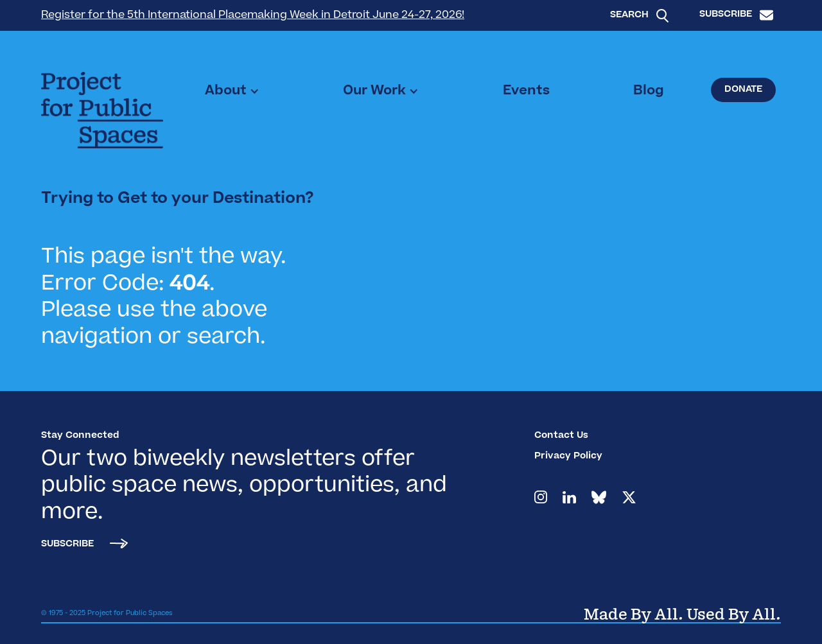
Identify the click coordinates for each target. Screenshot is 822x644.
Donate (743, 90)
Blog (649, 91)
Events (526, 91)
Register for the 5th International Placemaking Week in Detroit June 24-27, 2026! (253, 15)
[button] (232, 91)
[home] (102, 110)
